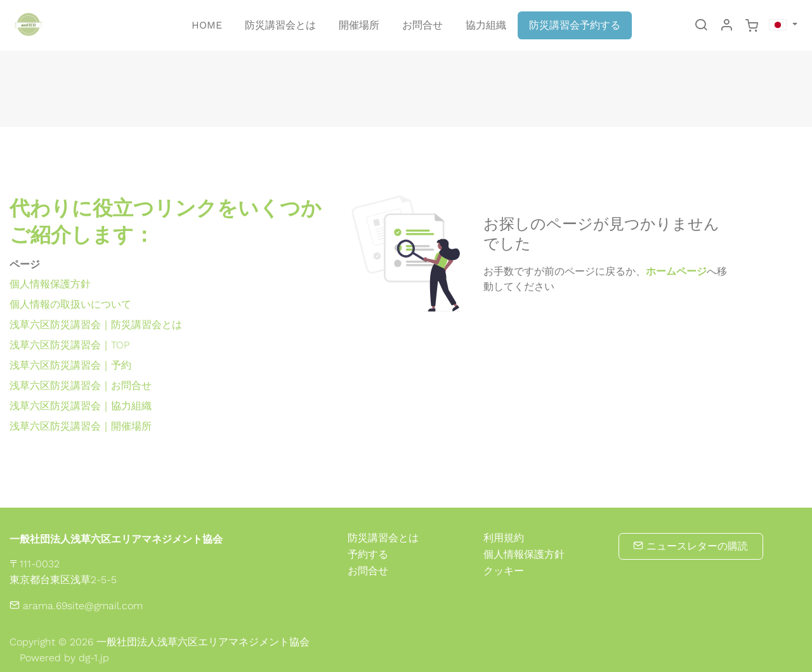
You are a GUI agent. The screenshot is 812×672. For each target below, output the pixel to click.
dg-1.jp (94, 658)
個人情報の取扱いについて (70, 304)
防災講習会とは (383, 538)
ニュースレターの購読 (691, 546)
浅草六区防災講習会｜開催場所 (81, 426)
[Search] (701, 26)
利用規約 (504, 538)
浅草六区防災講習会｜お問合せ (81, 385)
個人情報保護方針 (50, 284)
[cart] (752, 26)
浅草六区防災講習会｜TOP (69, 345)
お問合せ (368, 571)
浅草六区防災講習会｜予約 (70, 365)
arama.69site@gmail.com (76, 606)
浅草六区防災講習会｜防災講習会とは (96, 325)
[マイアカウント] (726, 26)
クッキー (504, 571)
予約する (368, 554)
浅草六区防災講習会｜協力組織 (81, 406)
